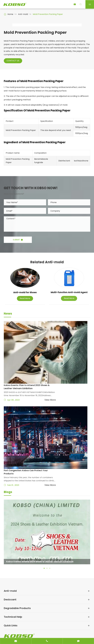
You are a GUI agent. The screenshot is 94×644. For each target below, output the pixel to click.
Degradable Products (17, 560)
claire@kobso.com (21, 599)
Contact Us (14, 112)
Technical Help (13, 569)
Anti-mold (23, 14)
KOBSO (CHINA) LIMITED (28, 628)
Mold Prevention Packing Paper (48, 14)
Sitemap (8, 634)
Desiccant (10, 551)
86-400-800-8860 (21, 607)
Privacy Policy (23, 634)
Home (10, 14)
